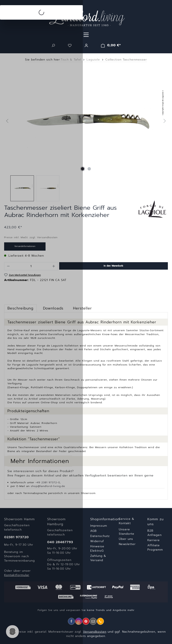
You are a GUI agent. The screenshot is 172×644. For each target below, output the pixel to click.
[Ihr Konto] (86, 45)
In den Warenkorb (113, 266)
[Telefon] (100, 621)
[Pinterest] (86, 621)
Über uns (126, 539)
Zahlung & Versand (98, 558)
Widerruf (97, 541)
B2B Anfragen (155, 533)
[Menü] (86, 35)
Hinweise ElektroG (97, 549)
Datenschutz (100, 536)
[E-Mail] (93, 621)
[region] (86, 135)
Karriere (154, 540)
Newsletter (127, 544)
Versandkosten (95, 632)
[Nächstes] (165, 121)
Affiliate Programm (155, 548)
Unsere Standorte (127, 532)
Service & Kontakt (127, 521)
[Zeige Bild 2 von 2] (89, 169)
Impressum (99, 526)
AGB (93, 531)
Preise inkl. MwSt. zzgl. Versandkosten (31, 237)
